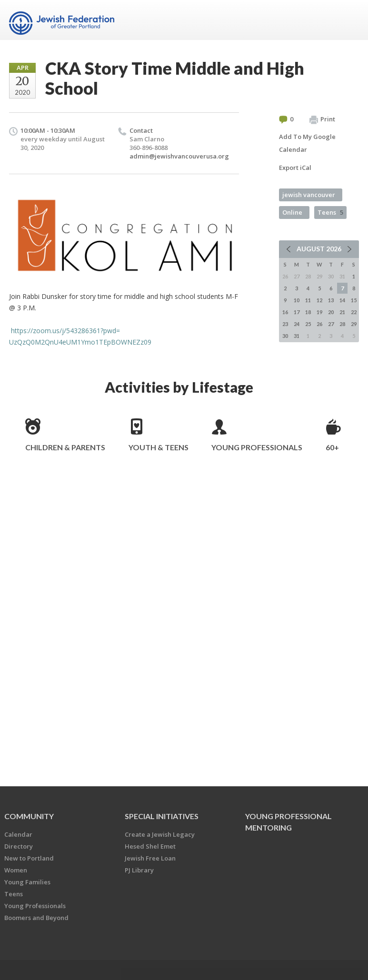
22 (354, 312)
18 (308, 312)
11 (308, 300)
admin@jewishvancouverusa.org (179, 156)
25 (308, 324)
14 (342, 300)
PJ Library (139, 870)
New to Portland (29, 858)
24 (297, 324)
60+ (332, 447)
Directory (19, 846)
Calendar (18, 834)
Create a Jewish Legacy (160, 834)
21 (342, 312)
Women (16, 870)
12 (319, 300)
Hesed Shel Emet (150, 846)
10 (297, 300)
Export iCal (295, 168)
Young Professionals (257, 447)
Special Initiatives (162, 816)
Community (29, 816)
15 (354, 300)
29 (354, 324)
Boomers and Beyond (36, 918)
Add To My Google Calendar (307, 143)
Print (322, 119)
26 (319, 324)
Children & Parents (65, 447)
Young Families (27, 882)
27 (331, 324)
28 (342, 324)
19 (319, 312)
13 (331, 300)
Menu (348, 20)
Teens (330, 212)
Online (292, 212)
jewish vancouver (309, 195)
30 (285, 336)
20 (331, 312)
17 (297, 312)
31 (297, 336)
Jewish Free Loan (150, 858)
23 (285, 324)
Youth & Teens (159, 447)
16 (285, 312)
